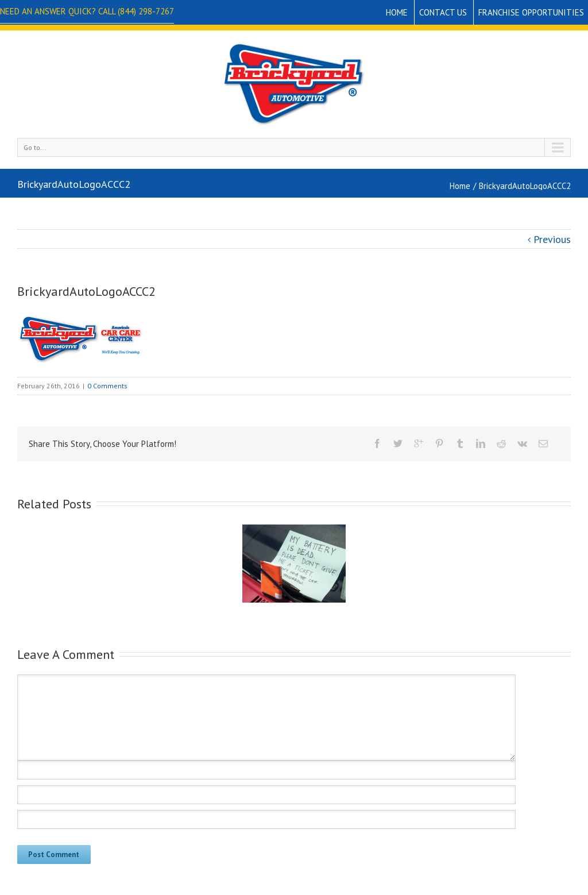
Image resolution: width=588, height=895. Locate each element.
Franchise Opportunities (531, 12)
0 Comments (107, 386)
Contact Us (443, 12)
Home (397, 12)
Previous (552, 239)
